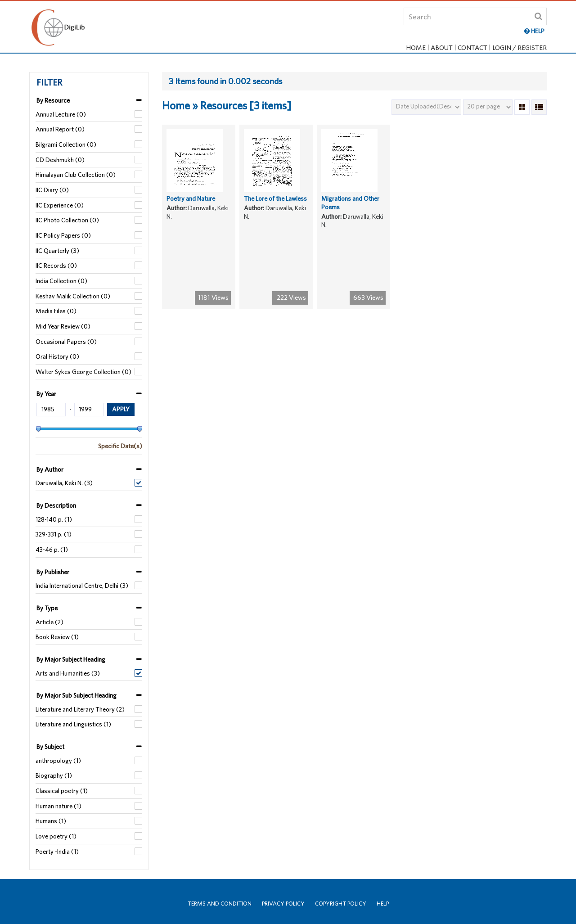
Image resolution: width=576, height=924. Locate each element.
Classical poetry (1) (62, 791)
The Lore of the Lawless (275, 206)
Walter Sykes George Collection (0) (83, 372)
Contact (472, 47)
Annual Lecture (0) (61, 114)
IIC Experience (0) (60, 205)
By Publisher (53, 572)
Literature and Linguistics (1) (73, 724)
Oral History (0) (57, 356)
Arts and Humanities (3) (68, 673)
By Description (56, 505)
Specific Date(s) (120, 446)
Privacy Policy (283, 904)
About (442, 47)
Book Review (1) (57, 637)
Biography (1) (54, 775)
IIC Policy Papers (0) (63, 235)
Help (383, 904)
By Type (47, 608)
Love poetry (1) (56, 836)
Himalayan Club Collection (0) (76, 175)
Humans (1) (51, 821)
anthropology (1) (58, 761)
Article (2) (49, 622)
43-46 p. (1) (52, 550)
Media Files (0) (56, 311)
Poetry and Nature (191, 206)
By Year (46, 394)
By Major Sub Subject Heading (76, 695)
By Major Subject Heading (71, 659)
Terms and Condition (220, 904)
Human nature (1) (58, 806)
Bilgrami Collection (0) (66, 144)
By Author (50, 469)
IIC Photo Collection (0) (67, 220)
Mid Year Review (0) (63, 326)
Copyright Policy (341, 904)
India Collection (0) (61, 281)
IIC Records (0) (56, 266)
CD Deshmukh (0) (60, 160)
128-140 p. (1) (54, 519)
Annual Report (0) (60, 129)
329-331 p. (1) (54, 534)
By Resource (53, 100)
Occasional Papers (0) (66, 342)
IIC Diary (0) (52, 190)
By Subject (50, 747)
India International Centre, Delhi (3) (82, 586)
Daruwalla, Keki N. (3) (64, 483)
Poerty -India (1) (57, 852)
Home (416, 47)
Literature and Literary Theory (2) (80, 709)
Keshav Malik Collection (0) (73, 296)
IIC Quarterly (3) (57, 251)
